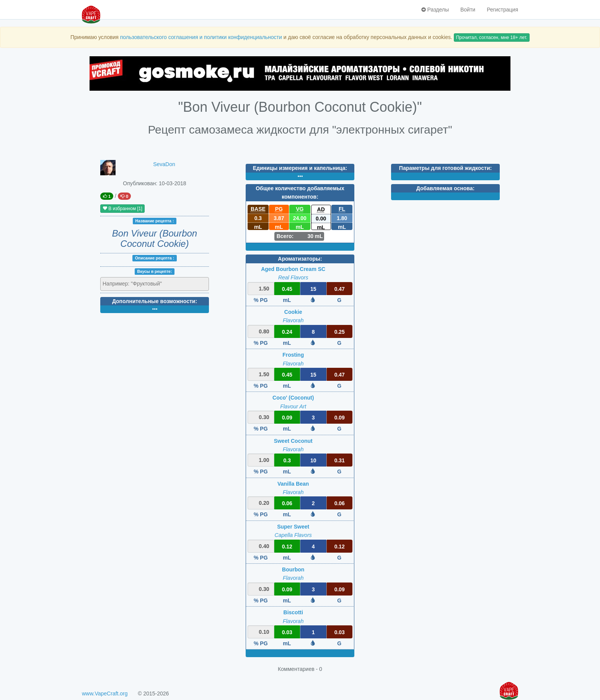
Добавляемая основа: (445, 188)
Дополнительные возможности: (155, 301)
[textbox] (136, 284)
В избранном (122, 209)
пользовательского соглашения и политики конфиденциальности (201, 37)
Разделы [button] (435, 10)
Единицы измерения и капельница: (300, 168)
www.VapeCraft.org (105, 693)
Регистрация (502, 10)
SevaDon (164, 164)
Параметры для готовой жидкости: (445, 168)
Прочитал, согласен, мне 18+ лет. (492, 38)
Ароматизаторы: (300, 259)
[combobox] (155, 284)
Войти (468, 10)
